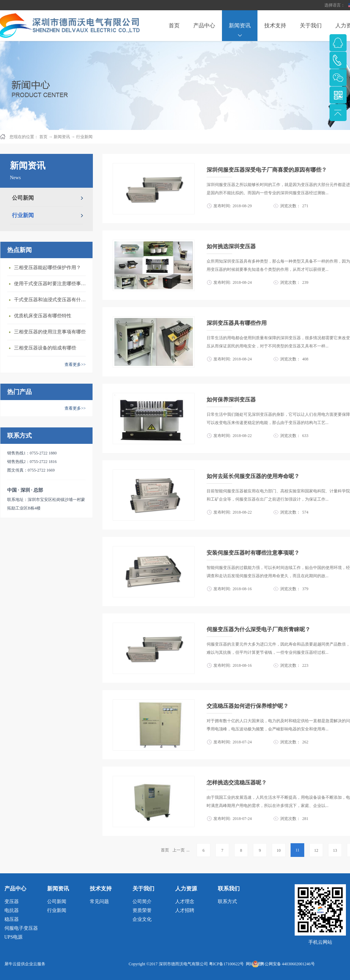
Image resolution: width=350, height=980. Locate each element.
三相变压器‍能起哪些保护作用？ (47, 268)
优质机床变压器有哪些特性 (43, 316)
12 (316, 850)
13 (335, 850)
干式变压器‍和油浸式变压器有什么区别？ (52, 300)
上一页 (179, 850)
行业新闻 (84, 137)
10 (279, 850)
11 (297, 850)
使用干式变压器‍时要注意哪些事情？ (52, 284)
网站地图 (253, 964)
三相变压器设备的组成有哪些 (45, 348)
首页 (174, 25)
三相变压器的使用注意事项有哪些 (50, 332)
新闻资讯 (62, 137)
